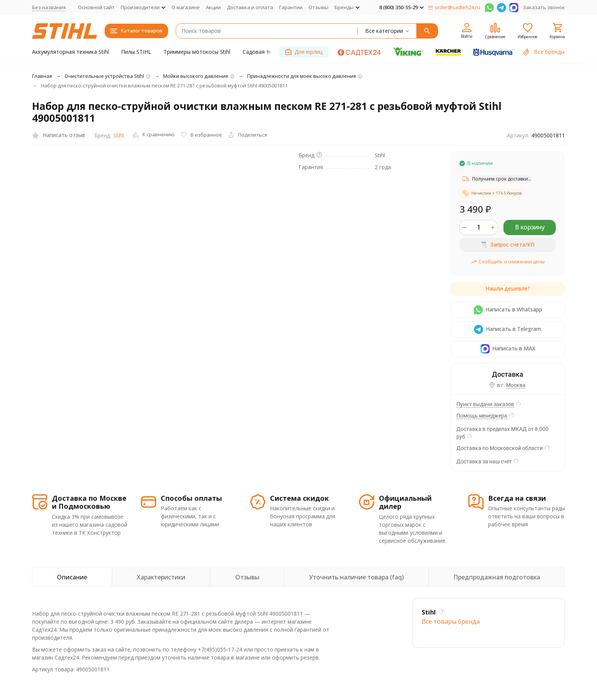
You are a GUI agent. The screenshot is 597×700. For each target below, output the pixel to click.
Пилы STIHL (136, 52)
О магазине (186, 7)
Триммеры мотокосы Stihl (197, 52)
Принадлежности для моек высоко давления (302, 76)
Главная (42, 76)
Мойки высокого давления (196, 76)
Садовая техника (265, 52)
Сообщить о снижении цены (508, 262)
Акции (213, 7)
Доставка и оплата (250, 7)
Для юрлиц (304, 52)
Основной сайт (96, 7)
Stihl (119, 135)
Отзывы (319, 7)
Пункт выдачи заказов (485, 404)
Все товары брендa (451, 621)
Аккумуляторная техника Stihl (70, 52)
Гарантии (291, 7)
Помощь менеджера (482, 416)
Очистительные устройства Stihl (104, 76)
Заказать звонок (544, 7)
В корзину (530, 227)
